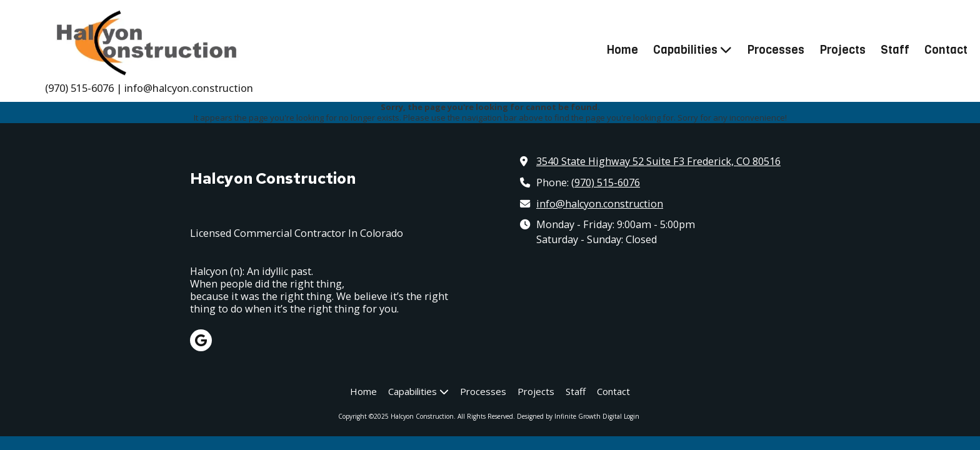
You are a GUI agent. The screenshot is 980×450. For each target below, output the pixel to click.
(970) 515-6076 (606, 182)
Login (632, 416)
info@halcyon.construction (600, 204)
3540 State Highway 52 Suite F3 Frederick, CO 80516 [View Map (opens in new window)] (658, 161)
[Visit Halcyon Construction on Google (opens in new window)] (201, 340)
